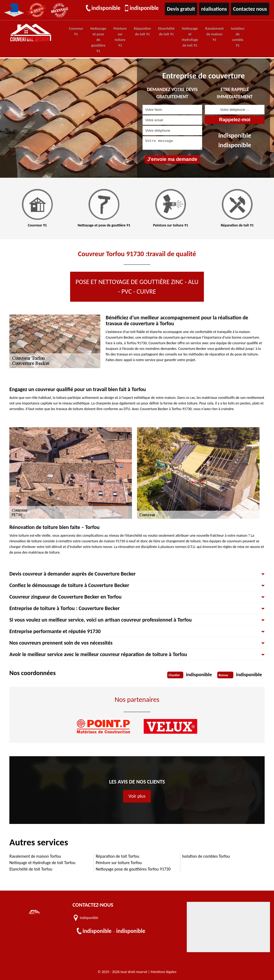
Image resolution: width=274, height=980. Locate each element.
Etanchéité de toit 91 (160, 31)
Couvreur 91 (75, 31)
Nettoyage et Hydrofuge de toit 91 (183, 37)
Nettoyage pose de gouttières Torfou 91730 (133, 869)
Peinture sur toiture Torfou (119, 862)
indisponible (107, 9)
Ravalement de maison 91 (206, 34)
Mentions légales (163, 972)
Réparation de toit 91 (138, 31)
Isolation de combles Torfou (206, 856)
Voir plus (137, 796)
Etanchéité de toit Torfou (31, 869)
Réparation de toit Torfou (118, 856)
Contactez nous (251, 9)
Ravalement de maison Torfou (35, 856)
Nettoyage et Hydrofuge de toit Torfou (42, 862)
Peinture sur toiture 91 (117, 37)
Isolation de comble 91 (228, 37)
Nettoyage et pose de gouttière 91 (96, 40)
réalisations (216, 9)
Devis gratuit (184, 9)
